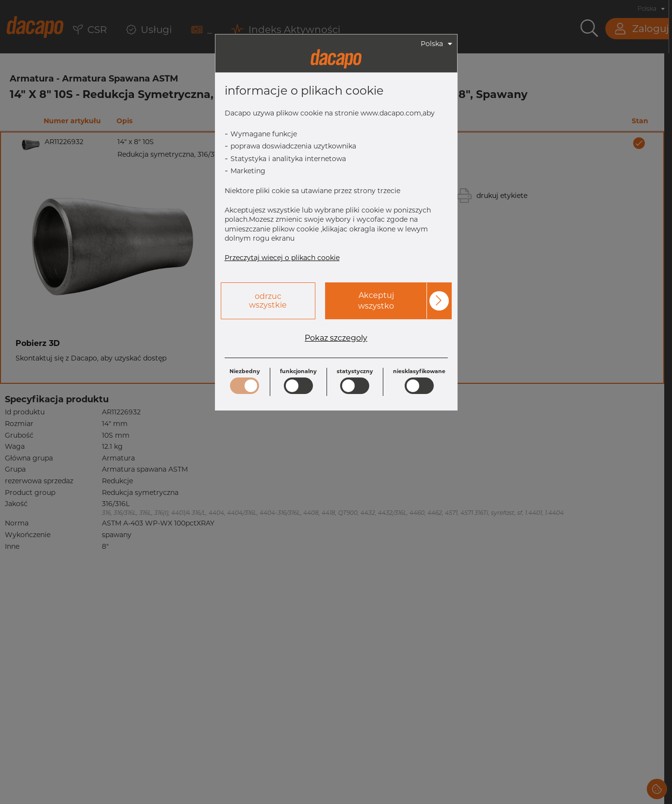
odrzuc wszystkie (268, 301)
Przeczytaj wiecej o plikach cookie (282, 258)
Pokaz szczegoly (336, 338)
